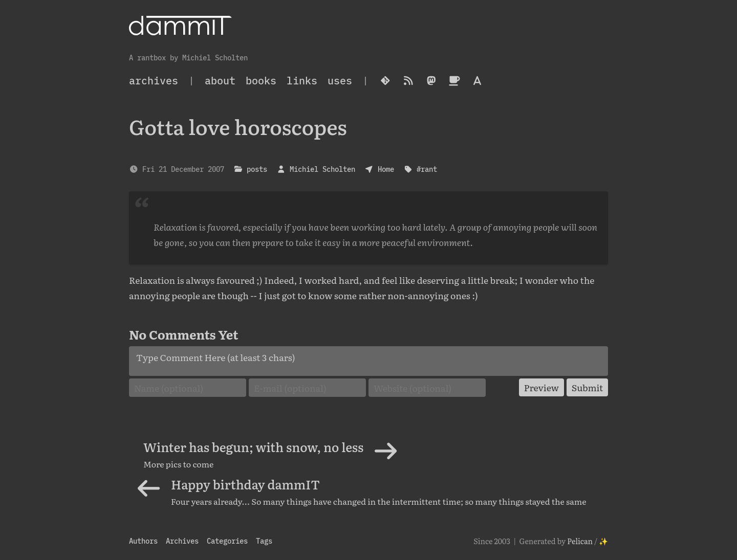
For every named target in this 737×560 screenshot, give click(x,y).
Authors (143, 541)
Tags (264, 541)
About (220, 81)
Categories (227, 541)
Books (261, 81)
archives (154, 81)
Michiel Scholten (322, 169)
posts (257, 169)
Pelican (580, 541)
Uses (340, 81)
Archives (182, 541)
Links (302, 81)
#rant (427, 169)
